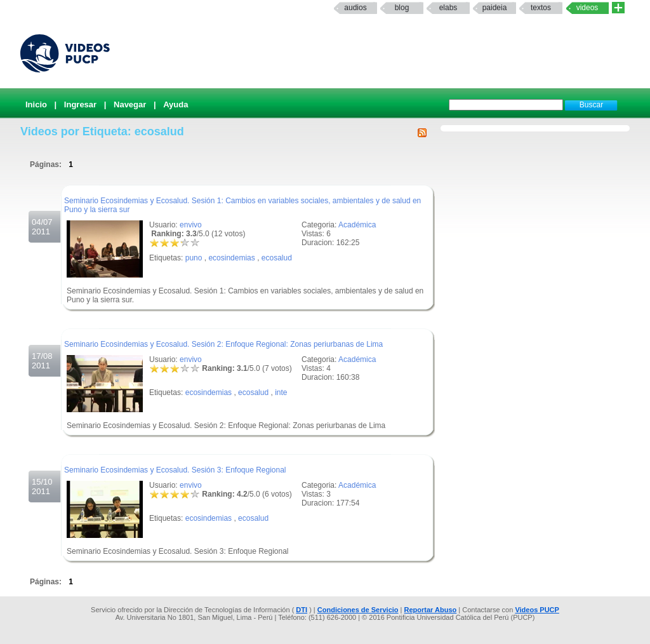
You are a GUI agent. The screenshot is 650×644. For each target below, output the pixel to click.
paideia (495, 8)
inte (281, 392)
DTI (302, 610)
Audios (355, 8)
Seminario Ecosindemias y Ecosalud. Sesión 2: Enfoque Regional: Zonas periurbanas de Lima (223, 344)
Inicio (36, 104)
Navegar (130, 104)
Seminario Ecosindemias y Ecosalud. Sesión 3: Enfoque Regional (175, 470)
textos (541, 8)
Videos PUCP (537, 610)
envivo (191, 225)
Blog (402, 8)
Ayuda (176, 104)
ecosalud (277, 258)
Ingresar (80, 104)
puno (194, 258)
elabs (448, 8)
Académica (357, 225)
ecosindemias (231, 258)
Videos (587, 8)
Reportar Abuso (431, 610)
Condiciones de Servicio (358, 610)
